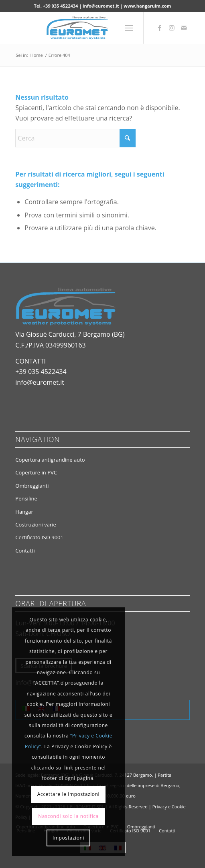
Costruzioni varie (36, 524)
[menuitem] (129, 28)
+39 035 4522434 (41, 372)
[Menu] (129, 28)
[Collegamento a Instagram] (172, 28)
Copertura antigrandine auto (50, 460)
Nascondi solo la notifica (68, 816)
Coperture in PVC (36, 472)
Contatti (25, 551)
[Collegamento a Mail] (184, 28)
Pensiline (26, 498)
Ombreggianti (32, 486)
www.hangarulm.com (147, 6)
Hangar (24, 512)
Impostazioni (68, 838)
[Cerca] (75, 138)
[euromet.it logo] (85, 28)
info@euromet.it (101, 6)
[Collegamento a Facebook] (160, 28)
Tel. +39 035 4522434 (56, 6)
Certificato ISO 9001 (39, 537)
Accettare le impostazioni (68, 794)
